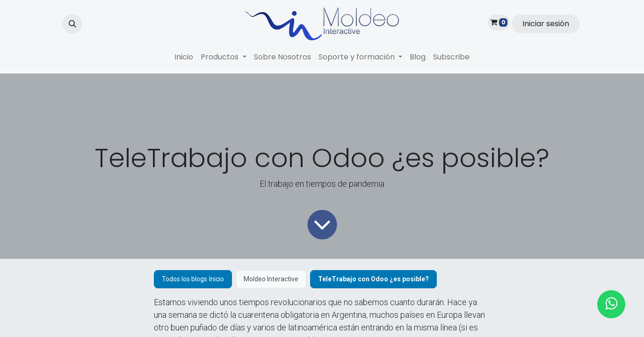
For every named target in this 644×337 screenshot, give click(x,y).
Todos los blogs (185, 279)
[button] (72, 24)
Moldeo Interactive (271, 279)
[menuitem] (184, 57)
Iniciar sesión (546, 24)
